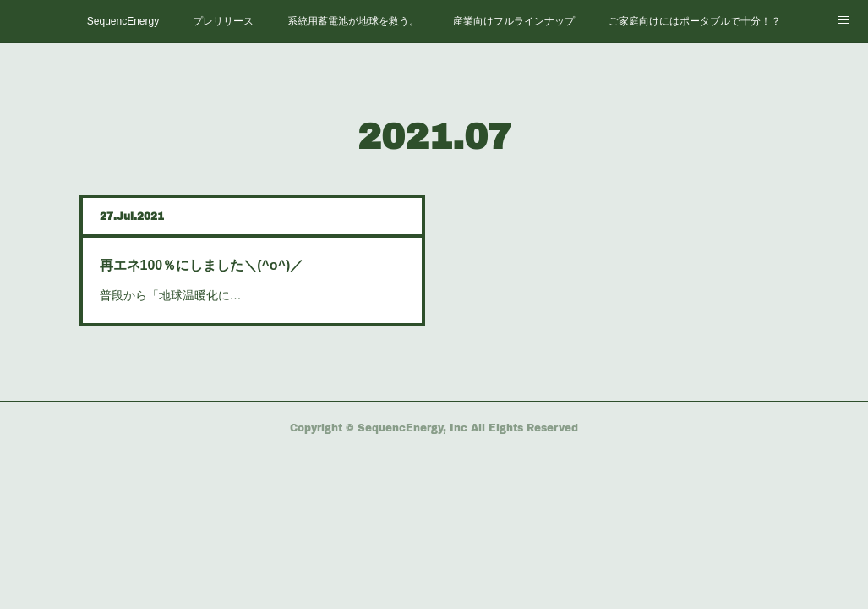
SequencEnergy (123, 21)
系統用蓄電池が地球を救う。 (353, 21)
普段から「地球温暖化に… (171, 295)
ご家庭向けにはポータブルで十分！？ (695, 21)
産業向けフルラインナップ (514, 21)
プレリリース (223, 21)
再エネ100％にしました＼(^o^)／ (202, 265)
